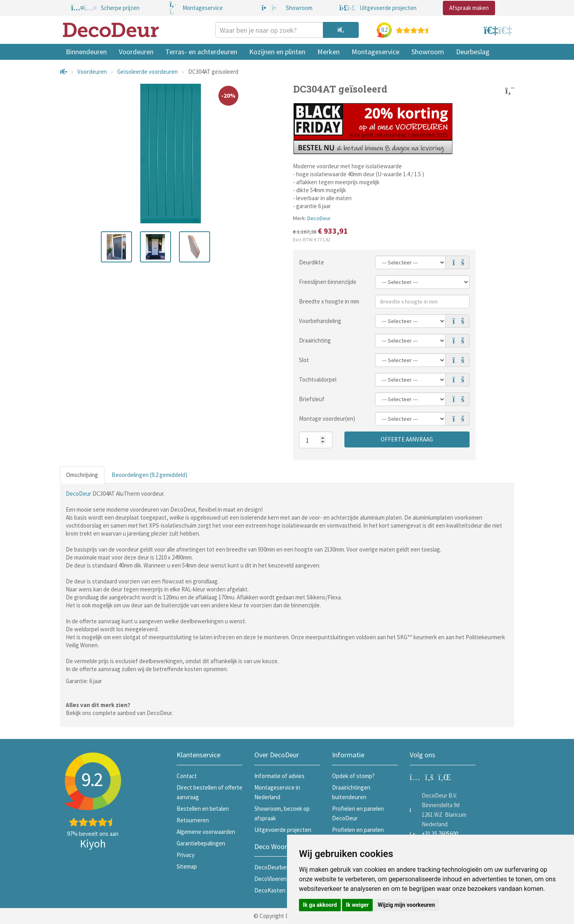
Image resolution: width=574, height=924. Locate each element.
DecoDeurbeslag (275, 867)
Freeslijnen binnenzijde (328, 282)
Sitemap (187, 866)
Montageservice (375, 52)
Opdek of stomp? (353, 776)
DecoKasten (270, 890)
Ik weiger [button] (357, 905)
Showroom (428, 52)
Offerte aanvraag (407, 439)
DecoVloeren (270, 879)
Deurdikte (312, 262)
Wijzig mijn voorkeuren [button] (406, 905)
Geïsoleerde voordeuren (147, 72)
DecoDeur (319, 218)
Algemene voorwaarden (206, 832)
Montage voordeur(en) (327, 419)
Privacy (186, 855)
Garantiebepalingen (201, 843)
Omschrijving (82, 475)
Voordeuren (136, 52)
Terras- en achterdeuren (201, 52)
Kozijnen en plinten (277, 52)
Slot (304, 360)
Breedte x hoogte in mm (329, 301)
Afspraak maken (469, 8)
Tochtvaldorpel (318, 379)
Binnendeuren (86, 52)
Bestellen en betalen (203, 809)
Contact (187, 776)
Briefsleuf (312, 399)
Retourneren (193, 820)
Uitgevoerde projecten (283, 830)
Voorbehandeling (320, 321)
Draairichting (315, 340)
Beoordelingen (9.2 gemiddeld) (149, 475)
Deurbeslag (473, 52)
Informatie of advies (279, 776)
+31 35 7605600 (440, 834)
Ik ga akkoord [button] (320, 905)
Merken (328, 52)
